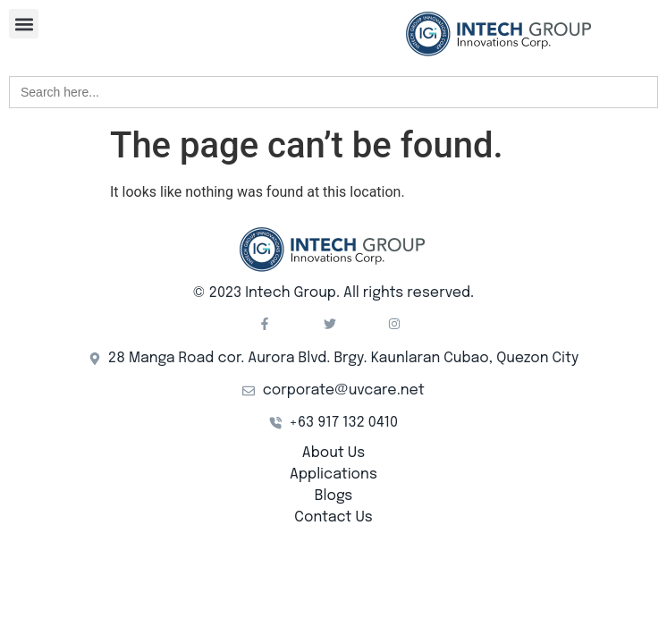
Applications (333, 475)
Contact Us (333, 517)
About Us (333, 453)
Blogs (333, 496)
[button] (24, 24)
